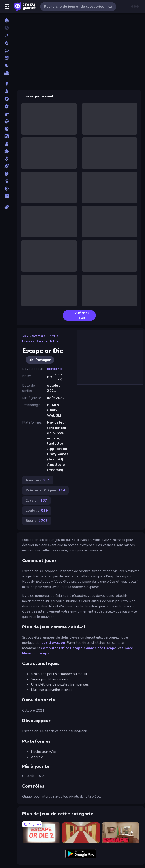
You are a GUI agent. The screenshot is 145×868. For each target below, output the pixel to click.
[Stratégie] (7, 174)
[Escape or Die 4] (81, 833)
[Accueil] (7, 20)
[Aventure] (7, 99)
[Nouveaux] (7, 35)
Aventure (39, 336)
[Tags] (7, 207)
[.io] (7, 129)
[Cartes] (7, 106)
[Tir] (7, 189)
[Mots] (7, 136)
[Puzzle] (7, 151)
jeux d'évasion (53, 643)
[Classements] (7, 73)
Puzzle (54, 336)
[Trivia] (7, 196)
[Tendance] (7, 43)
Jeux (25, 336)
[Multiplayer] (7, 65)
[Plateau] (7, 144)
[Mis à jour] (7, 50)
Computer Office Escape (62, 648)
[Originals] (7, 58)
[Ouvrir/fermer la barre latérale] (7, 7)
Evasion (28, 341)
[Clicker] (7, 114)
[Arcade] (7, 91)
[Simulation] (7, 159)
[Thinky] (7, 181)
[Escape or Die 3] (121, 833)
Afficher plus (78, 315)
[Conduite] (7, 121)
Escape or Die (48, 341)
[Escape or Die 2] (41, 833)
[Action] (7, 84)
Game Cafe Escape (100, 648)
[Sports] (7, 166)
